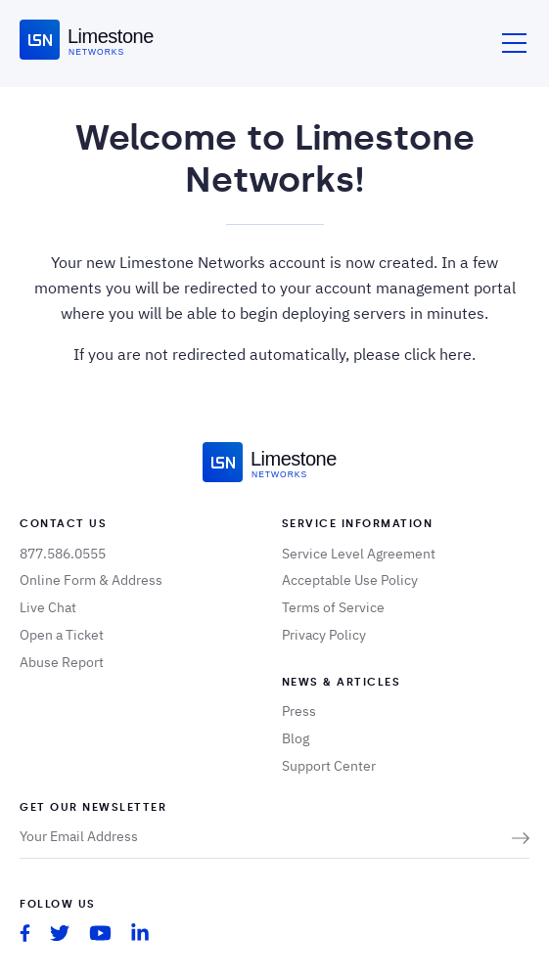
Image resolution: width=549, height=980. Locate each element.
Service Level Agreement (359, 554)
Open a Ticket (62, 635)
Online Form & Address (91, 580)
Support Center (329, 766)
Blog (296, 738)
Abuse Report (62, 662)
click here (438, 354)
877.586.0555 (63, 554)
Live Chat (48, 607)
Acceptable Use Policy (350, 580)
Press (299, 711)
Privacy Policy (324, 635)
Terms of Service (333, 607)
